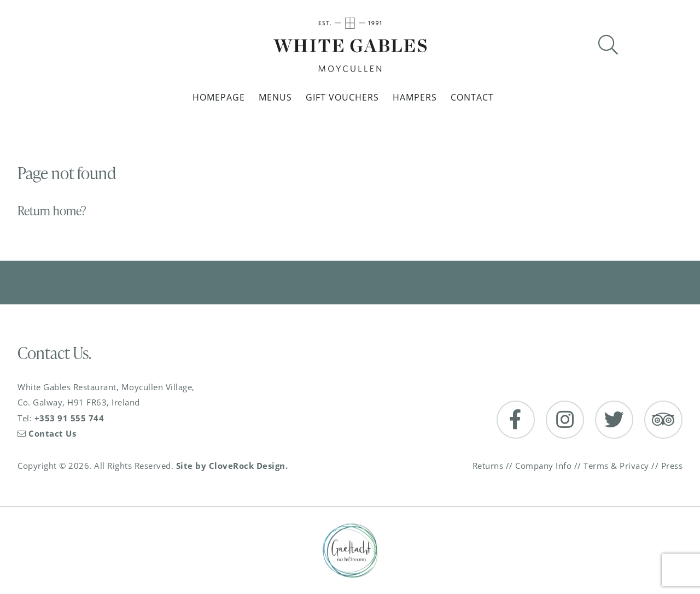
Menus (275, 97)
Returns (488, 466)
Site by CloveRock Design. (232, 466)
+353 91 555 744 (69, 418)
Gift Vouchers (342, 97)
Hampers (415, 97)
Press (672, 466)
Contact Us (47, 433)
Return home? (52, 211)
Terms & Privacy (616, 466)
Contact (472, 97)
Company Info (543, 466)
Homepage (219, 97)
